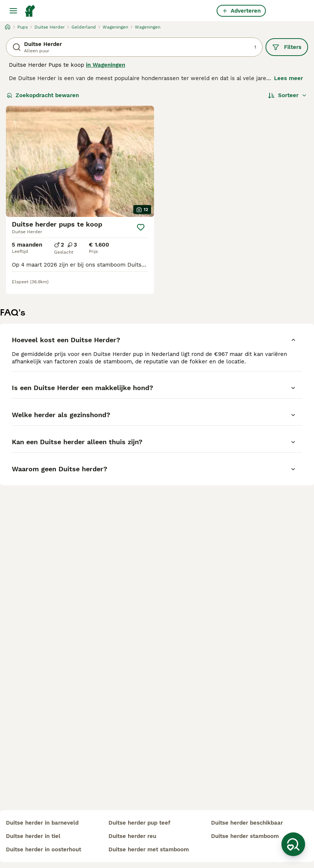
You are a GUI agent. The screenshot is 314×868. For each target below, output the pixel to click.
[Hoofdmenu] (13, 11)
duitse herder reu (132, 836)
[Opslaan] (141, 227)
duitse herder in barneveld (42, 823)
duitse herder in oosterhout (44, 849)
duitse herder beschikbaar (247, 823)
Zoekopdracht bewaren (43, 95)
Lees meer (288, 78)
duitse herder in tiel (33, 836)
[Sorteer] (288, 95)
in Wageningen (106, 65)
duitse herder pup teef (139, 823)
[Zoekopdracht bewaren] (293, 844)
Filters (287, 47)
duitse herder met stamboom (149, 849)
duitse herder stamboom (245, 836)
